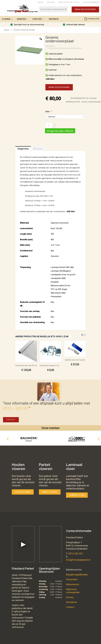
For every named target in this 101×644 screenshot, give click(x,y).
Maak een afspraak (85, 9)
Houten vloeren (23, 492)
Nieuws (40, 2)
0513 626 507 (76, 554)
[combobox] (53, 9)
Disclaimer (72, 602)
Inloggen (51, 2)
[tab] (23, 148)
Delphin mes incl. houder (75, 360)
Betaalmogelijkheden (77, 575)
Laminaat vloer (77, 495)
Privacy (70, 597)
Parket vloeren (50, 492)
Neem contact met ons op (69, 2)
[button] (41, 41)
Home (7, 30)
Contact (11, 420)
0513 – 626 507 (16, 408)
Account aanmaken (91, 2)
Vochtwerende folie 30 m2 (26, 365)
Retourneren (73, 584)
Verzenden (72, 579)
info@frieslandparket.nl (78, 560)
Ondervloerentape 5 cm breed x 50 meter (51, 365)
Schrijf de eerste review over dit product (65, 48)
